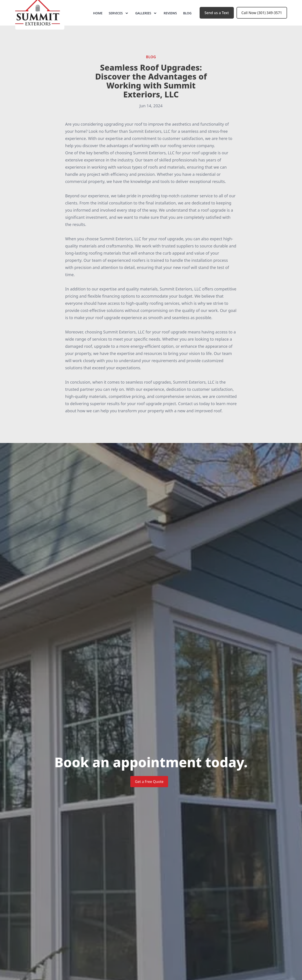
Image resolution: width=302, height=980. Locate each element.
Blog (187, 20)
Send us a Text (217, 20)
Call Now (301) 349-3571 (262, 20)
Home (98, 20)
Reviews (170, 20)
